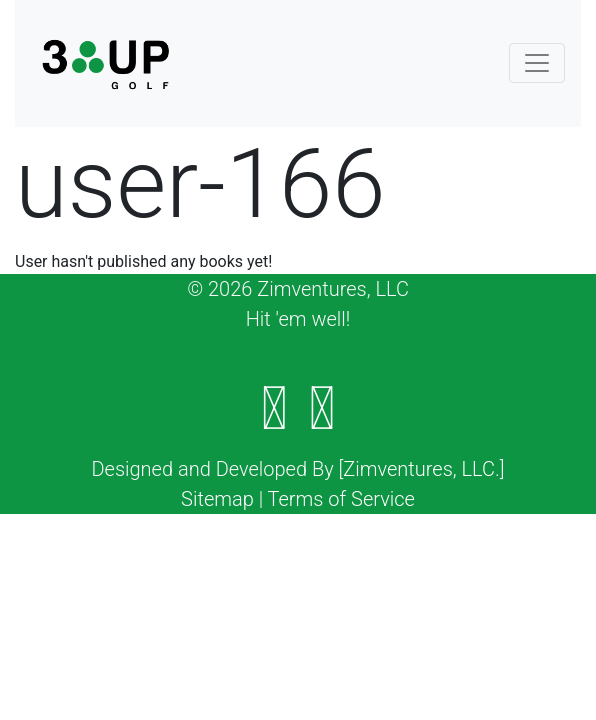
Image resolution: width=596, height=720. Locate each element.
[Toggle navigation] (537, 63)
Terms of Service (341, 499)
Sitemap (217, 499)
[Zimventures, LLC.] (422, 469)
